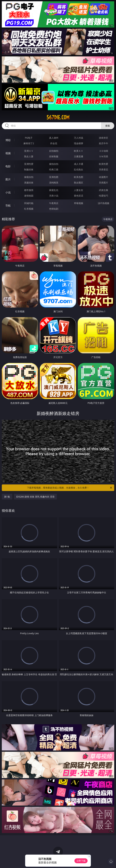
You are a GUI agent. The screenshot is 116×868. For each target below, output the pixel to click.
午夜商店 (54, 203)
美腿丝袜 (29, 183)
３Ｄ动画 (104, 151)
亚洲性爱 (29, 164)
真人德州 (54, 138)
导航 (8, 206)
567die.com (58, 117)
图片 (8, 179)
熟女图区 (79, 183)
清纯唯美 (54, 183)
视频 (8, 153)
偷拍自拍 (54, 164)
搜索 (108, 126)
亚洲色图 (54, 177)
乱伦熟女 (79, 169)
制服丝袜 (29, 169)
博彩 (8, 140)
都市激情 (29, 190)
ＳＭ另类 (104, 156)
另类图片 (104, 183)
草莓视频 (79, 203)
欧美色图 (79, 177)
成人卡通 (79, 164)
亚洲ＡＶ (29, 151)
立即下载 (81, 861)
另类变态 (104, 169)
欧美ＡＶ (79, 151)
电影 (8, 166)
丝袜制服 (54, 156)
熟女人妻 (29, 156)
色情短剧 (54, 209)
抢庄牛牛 (104, 143)
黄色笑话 (79, 196)
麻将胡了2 (29, 143)
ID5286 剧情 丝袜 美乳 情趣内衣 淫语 (35, 497)
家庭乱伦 (54, 190)
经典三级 (54, 169)
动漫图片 (104, 177)
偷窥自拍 (29, 177)
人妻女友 (79, 190)
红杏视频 (29, 209)
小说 (8, 192)
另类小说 (54, 196)
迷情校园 (29, 196)
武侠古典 (104, 190)
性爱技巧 (104, 196)
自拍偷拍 (54, 151)
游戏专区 (104, 138)
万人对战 (79, 138)
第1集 (7, 497)
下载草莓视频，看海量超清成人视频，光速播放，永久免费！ (70, 488)
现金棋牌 (79, 143)
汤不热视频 (104, 203)
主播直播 (79, 156)
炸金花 (54, 143)
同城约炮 (29, 203)
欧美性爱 (104, 164)
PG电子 (29, 138)
